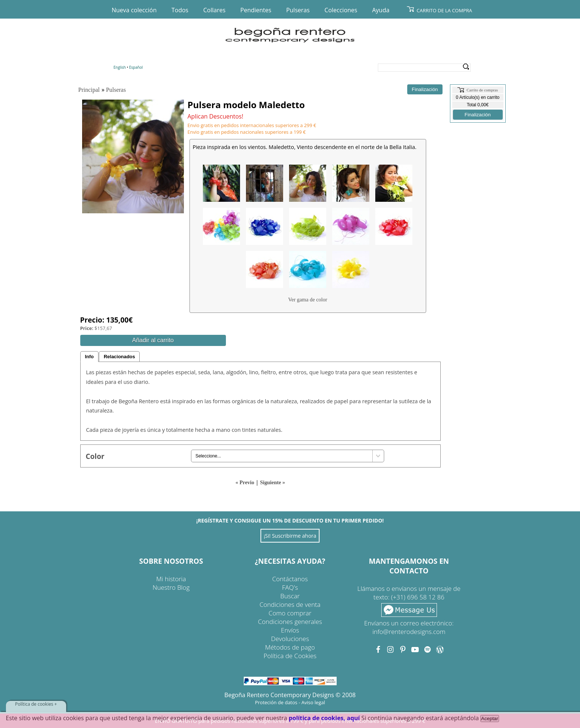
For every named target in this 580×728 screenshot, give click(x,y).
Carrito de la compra (444, 10)
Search (466, 67)
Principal (89, 90)
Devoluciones (290, 639)
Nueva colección (134, 10)
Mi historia (171, 579)
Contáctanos (290, 579)
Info (90, 357)
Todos (180, 10)
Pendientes (256, 10)
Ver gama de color (307, 300)
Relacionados (119, 357)
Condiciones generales (290, 622)
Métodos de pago (290, 647)
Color (95, 456)
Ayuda (381, 10)
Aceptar (490, 719)
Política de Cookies (290, 656)
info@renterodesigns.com (409, 632)
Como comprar (290, 613)
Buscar (290, 596)
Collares (214, 10)
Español (136, 67)
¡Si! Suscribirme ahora (290, 536)
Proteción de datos (276, 702)
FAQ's (290, 587)
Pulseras (298, 10)
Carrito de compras (482, 90)
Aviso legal (313, 702)
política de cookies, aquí (324, 718)
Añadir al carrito (153, 340)
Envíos (290, 630)
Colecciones (341, 10)
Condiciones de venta (290, 604)
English (120, 67)
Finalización (477, 115)
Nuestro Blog (171, 587)
